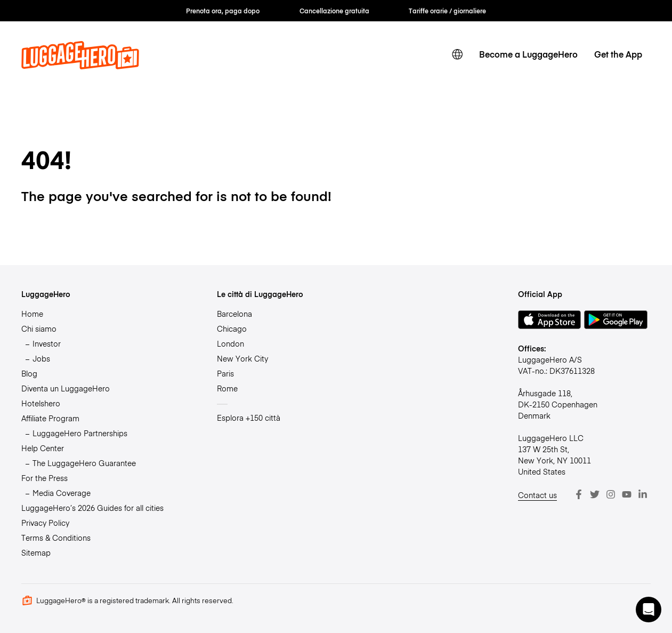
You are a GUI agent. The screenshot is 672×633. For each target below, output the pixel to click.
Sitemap (36, 552)
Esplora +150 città (249, 418)
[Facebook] (579, 494)
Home (32, 314)
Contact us (537, 495)
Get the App (618, 54)
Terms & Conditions (56, 538)
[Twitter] (595, 494)
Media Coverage (62, 493)
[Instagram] (611, 494)
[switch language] (458, 54)
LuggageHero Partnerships (80, 433)
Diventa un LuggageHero (66, 388)
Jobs (41, 358)
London (230, 343)
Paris (225, 373)
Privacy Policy (45, 523)
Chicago (232, 328)
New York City (242, 358)
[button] (649, 610)
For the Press (44, 478)
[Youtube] (627, 494)
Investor (47, 343)
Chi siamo (39, 328)
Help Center (43, 448)
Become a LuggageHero (528, 54)
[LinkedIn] (643, 494)
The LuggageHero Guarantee (84, 463)
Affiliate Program (50, 418)
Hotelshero (41, 403)
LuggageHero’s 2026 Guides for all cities (92, 508)
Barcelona (234, 314)
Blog (29, 373)
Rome (227, 388)
